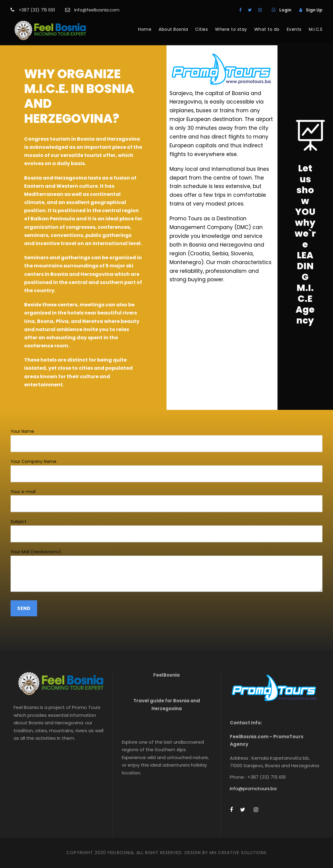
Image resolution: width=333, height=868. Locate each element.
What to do (267, 29)
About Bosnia (173, 29)
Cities (201, 29)
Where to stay (231, 29)
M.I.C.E (316, 29)
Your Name (166, 440)
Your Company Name (166, 470)
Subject (166, 530)
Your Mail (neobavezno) (166, 571)
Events (294, 29)
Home (145, 29)
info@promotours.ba (253, 788)
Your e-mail (166, 501)
